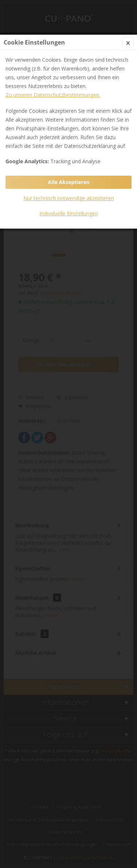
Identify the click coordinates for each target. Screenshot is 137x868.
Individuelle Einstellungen (69, 213)
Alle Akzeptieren (69, 182)
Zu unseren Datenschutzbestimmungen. (53, 95)
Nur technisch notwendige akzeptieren (69, 198)
